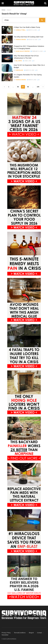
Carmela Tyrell (21, 30)
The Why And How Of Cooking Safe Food (28, 37)
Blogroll (31, 633)
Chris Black (19, 70)
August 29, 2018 (32, 40)
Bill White (19, 61)
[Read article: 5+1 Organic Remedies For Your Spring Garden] (7, 77)
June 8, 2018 (27, 61)
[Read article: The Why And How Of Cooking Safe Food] (7, 40)
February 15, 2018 (37, 51)
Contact (39, 633)
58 (28, 87)
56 (18, 87)
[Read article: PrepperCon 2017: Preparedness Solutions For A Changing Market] (7, 49)
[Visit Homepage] (24, 3)
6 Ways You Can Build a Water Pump (27, 27)
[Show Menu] (3, 3)
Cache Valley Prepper (23, 51)
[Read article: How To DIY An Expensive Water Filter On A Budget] (7, 68)
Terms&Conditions (20, 633)
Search (9, 10)
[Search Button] (45, 3)
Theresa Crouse (21, 40)
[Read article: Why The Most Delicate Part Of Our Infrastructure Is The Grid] (7, 58)
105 (38, 87)
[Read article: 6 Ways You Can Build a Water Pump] (7, 30)
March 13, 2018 (32, 30)
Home (3, 10)
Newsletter (5, 635)
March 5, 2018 (32, 80)
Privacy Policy (6, 633)
